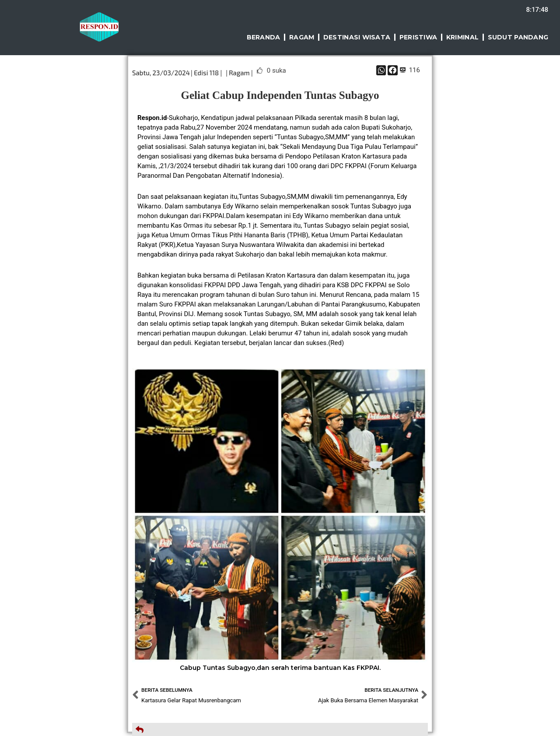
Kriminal (462, 37)
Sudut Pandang (518, 37)
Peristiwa (418, 37)
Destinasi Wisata (356, 37)
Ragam (301, 37)
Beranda (262, 37)
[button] (381, 70)
